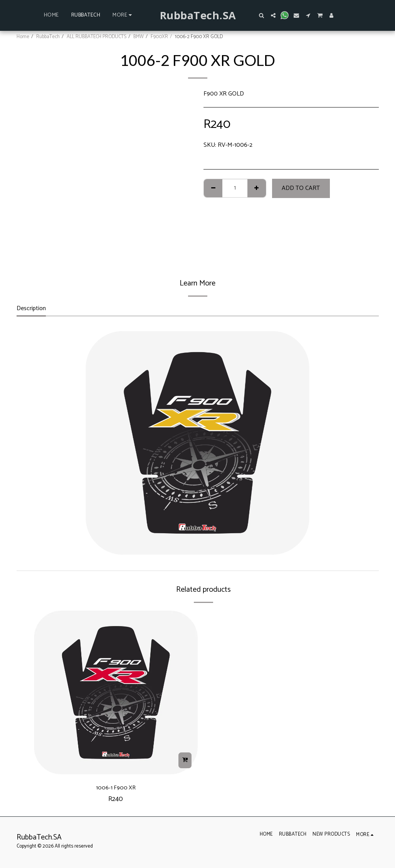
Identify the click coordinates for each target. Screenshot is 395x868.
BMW (139, 37)
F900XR (159, 37)
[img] (116, 693)
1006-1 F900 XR (116, 789)
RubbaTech (48, 37)
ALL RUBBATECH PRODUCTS (97, 37)
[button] (262, 15)
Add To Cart (301, 188)
